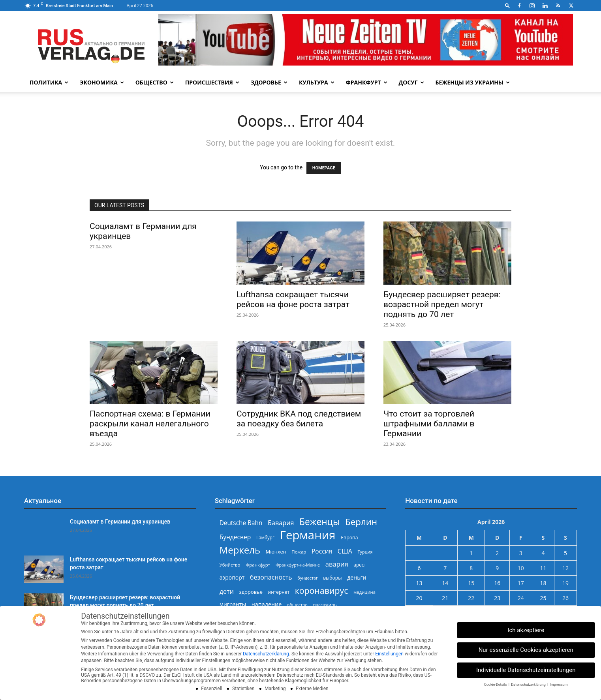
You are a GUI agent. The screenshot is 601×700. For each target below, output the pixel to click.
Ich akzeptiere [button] (526, 630)
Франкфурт (367, 82)
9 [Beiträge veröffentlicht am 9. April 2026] (497, 568)
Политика (49, 82)
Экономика (102, 82)
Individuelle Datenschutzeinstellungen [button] (526, 670)
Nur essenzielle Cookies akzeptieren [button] (526, 650)
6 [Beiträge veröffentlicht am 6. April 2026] (419, 568)
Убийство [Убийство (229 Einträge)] (230, 565)
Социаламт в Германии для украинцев (120, 522)
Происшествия (212, 82)
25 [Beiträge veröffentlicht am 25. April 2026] (543, 598)
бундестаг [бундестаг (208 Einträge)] (307, 578)
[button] (507, 5)
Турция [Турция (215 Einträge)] (365, 552)
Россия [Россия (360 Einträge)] (322, 551)
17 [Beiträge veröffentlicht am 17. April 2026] (521, 583)
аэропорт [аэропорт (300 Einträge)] (232, 577)
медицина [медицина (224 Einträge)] (364, 592)
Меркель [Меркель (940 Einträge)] (240, 550)
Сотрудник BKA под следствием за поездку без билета (299, 419)
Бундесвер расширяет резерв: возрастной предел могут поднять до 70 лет (442, 304)
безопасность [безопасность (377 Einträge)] (271, 577)
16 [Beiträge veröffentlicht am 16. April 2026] (497, 583)
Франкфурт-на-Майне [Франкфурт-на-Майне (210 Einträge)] (298, 565)
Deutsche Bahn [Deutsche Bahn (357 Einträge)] (241, 523)
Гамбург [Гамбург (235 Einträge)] (265, 538)
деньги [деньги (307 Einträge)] (357, 577)
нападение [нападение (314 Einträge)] (267, 604)
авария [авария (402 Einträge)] (337, 564)
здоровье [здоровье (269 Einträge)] (251, 592)
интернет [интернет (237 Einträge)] (279, 592)
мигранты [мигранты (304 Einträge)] (233, 604)
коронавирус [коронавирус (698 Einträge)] (322, 590)
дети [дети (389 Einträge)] (227, 592)
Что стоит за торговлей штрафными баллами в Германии (429, 424)
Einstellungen (389, 654)
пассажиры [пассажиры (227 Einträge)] (325, 605)
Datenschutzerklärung (266, 654)
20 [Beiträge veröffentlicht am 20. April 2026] (419, 598)
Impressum (559, 685)
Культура (317, 82)
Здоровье (269, 82)
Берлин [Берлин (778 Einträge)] (361, 522)
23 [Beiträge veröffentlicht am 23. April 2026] (497, 598)
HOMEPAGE (324, 168)
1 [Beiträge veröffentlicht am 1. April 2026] (471, 553)
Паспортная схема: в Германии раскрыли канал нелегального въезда (150, 424)
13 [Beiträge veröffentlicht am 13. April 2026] (419, 583)
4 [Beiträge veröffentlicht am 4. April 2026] (543, 553)
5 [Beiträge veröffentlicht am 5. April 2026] (565, 553)
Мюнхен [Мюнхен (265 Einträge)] (276, 552)
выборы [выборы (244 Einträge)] (332, 578)
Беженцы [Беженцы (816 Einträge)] (319, 522)
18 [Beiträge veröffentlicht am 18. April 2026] (543, 583)
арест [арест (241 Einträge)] (360, 565)
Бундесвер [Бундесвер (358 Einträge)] (235, 537)
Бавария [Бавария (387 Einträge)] (281, 523)
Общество (155, 82)
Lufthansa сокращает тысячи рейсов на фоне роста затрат (293, 299)
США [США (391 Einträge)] (345, 551)
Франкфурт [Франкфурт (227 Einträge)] (258, 565)
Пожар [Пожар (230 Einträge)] (299, 552)
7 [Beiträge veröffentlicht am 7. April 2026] (445, 568)
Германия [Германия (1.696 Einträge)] (308, 535)
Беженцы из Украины (473, 82)
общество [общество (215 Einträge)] (297, 605)
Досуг (411, 82)
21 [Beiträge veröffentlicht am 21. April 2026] (445, 598)
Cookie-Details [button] (496, 685)
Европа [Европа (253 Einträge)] (349, 538)
